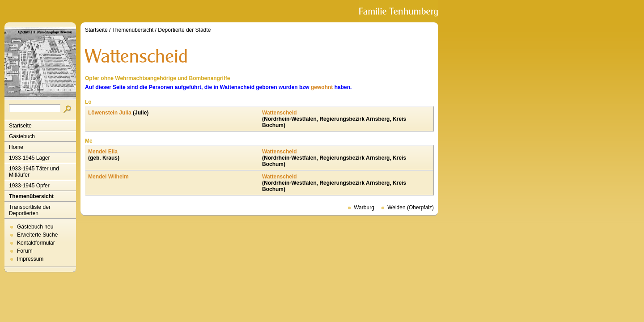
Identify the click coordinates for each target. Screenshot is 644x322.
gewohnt (322, 87)
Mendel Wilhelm (108, 177)
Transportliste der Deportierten (30, 210)
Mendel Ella (103, 152)
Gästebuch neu (35, 227)
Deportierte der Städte (184, 30)
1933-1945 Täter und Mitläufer (34, 172)
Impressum (30, 259)
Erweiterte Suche (37, 235)
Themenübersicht (31, 196)
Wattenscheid (280, 113)
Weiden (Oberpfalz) (411, 208)
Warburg (364, 208)
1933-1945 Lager (29, 158)
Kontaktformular (36, 243)
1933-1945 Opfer (29, 186)
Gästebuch (22, 136)
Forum (25, 251)
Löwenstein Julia (110, 113)
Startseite (20, 126)
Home (16, 147)
